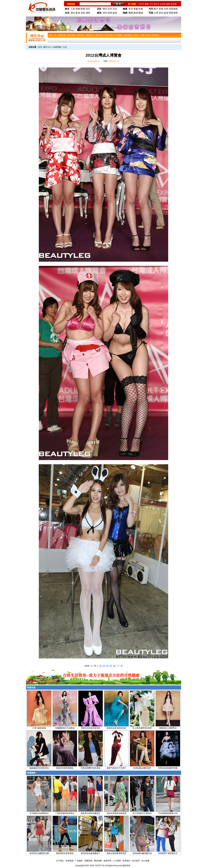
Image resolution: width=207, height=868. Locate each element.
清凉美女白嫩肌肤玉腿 (39, 853)
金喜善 (163, 4)
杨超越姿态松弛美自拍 (39, 768)
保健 (136, 9)
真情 (136, 13)
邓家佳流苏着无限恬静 (91, 728)
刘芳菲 (141, 4)
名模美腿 (57, 47)
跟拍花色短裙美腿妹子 (91, 853)
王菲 (151, 4)
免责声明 (107, 861)
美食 (78, 13)
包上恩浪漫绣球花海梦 (142, 728)
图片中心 (48, 47)
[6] (114, 666)
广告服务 (79, 861)
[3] (104, 666)
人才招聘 (117, 861)
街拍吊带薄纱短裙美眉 (116, 813)
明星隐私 (173, 9)
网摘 (131, 13)
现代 (105, 9)
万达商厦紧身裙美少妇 (168, 813)
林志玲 (157, 4)
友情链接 (70, 861)
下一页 (120, 666)
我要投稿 (88, 861)
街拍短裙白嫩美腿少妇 (142, 853)
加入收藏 (145, 861)
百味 (83, 13)
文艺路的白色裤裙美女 (39, 813)
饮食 (141, 9)
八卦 (73, 9)
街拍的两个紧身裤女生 (168, 853)
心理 (156, 13)
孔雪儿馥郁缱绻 (39, 728)
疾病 (161, 9)
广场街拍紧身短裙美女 (65, 813)
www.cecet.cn (94, 61)
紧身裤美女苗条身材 (65, 853)
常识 (131, 9)
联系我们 (126, 861)
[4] (107, 666)
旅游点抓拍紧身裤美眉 (116, 853)
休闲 (110, 13)
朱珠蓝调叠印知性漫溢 (91, 768)
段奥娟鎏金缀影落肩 (142, 768)
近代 (110, 9)
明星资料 (173, 13)
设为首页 (136, 861)
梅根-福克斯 (171, 4)
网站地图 (98, 861)
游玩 (73, 13)
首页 (40, 47)
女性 (166, 9)
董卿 (147, 4)
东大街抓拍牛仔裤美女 (142, 813)
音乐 (161, 13)
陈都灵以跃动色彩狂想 (116, 728)
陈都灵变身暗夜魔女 (65, 768)
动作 (105, 13)
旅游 (166, 13)
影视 (83, 9)
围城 (141, 13)
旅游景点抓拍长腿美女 (91, 813)
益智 (115, 13)
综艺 (88, 9)
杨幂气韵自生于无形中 (116, 768)
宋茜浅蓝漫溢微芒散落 (168, 768)
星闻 (78, 9)
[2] (100, 666)
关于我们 (60, 861)
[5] (111, 666)
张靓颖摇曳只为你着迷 (65, 728)
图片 (156, 9)
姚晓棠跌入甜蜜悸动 (168, 728)
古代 (115, 9)
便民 (88, 13)
